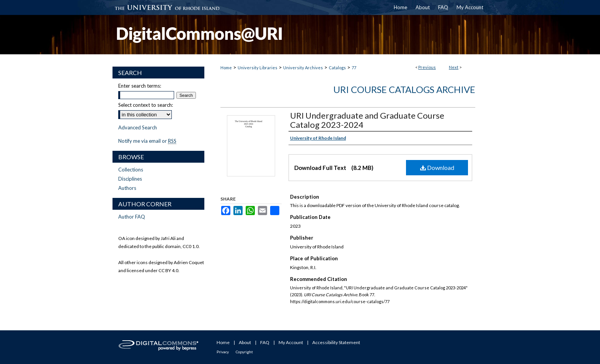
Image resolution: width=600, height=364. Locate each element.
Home (226, 68)
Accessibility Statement (336, 342)
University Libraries (258, 68)
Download (437, 167)
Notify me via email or (147, 141)
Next (454, 67)
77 (354, 68)
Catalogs (337, 68)
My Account (291, 342)
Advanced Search (138, 127)
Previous (427, 67)
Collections (131, 170)
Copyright (244, 352)
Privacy (223, 352)
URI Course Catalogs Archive (404, 89)
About (245, 342)
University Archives (303, 68)
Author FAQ (132, 217)
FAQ (265, 342)
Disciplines (130, 179)
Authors (127, 188)
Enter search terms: (140, 86)
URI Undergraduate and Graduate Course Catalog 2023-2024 (367, 120)
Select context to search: (146, 105)
